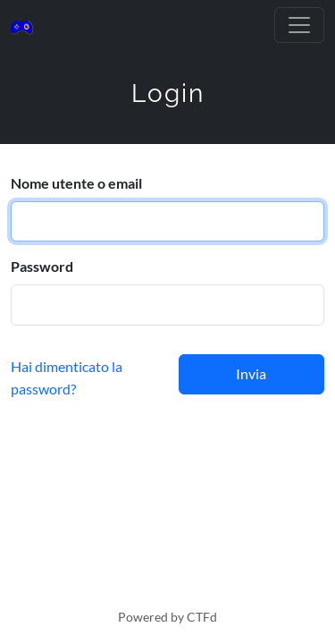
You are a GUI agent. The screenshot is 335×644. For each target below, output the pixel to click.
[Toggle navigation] (299, 25)
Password (42, 266)
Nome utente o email (76, 183)
